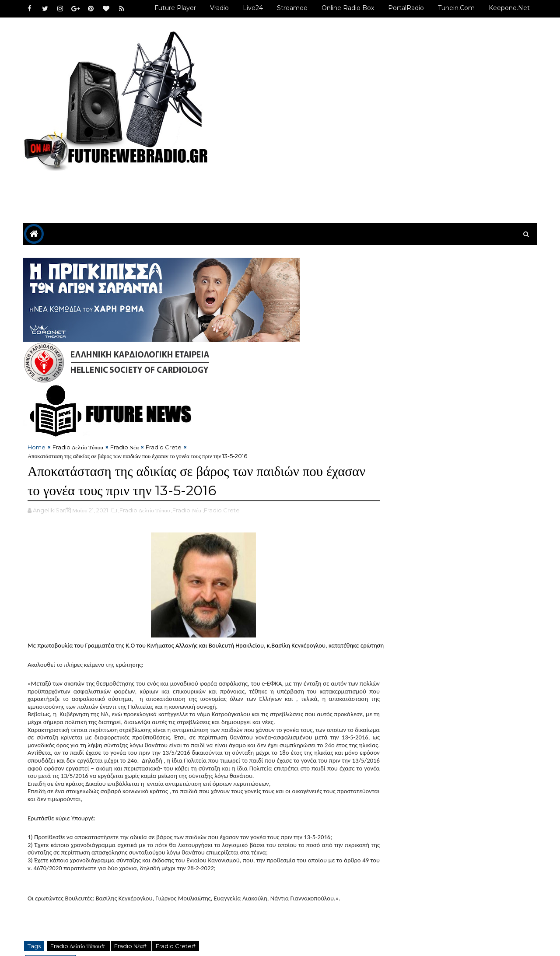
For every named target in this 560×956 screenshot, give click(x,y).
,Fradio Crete (222, 471)
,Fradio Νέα (187, 471)
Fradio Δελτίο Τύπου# (79, 907)
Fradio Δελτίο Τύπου (79, 408)
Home (37, 408)
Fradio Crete (164, 408)
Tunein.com (455, 8)
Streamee (291, 8)
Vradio (219, 8)
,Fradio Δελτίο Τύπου (145, 471)
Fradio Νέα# (132, 907)
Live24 (252, 8)
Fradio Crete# (177, 907)
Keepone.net (508, 8)
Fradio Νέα (126, 408)
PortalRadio (405, 8)
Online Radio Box (347, 8)
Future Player (174, 8)
